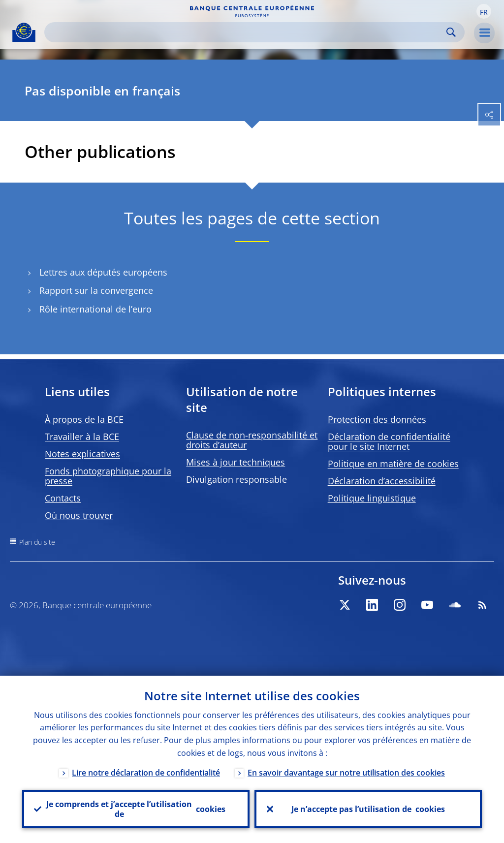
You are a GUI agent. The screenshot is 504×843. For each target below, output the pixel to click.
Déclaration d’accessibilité (382, 481)
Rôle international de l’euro (95, 309)
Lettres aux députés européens (103, 272)
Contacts (63, 498)
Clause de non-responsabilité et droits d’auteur (252, 440)
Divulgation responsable (236, 479)
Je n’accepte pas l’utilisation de (368, 809)
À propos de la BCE (84, 419)
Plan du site (37, 542)
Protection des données (377, 419)
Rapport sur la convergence (96, 291)
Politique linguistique (372, 498)
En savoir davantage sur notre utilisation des (346, 773)
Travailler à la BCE (82, 437)
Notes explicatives (82, 454)
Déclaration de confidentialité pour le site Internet (389, 441)
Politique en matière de (393, 464)
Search (451, 32)
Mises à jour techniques (236, 462)
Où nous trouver (79, 515)
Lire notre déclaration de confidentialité (146, 773)
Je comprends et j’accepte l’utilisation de (136, 809)
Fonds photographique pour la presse (108, 476)
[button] (484, 11)
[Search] (247, 32)
